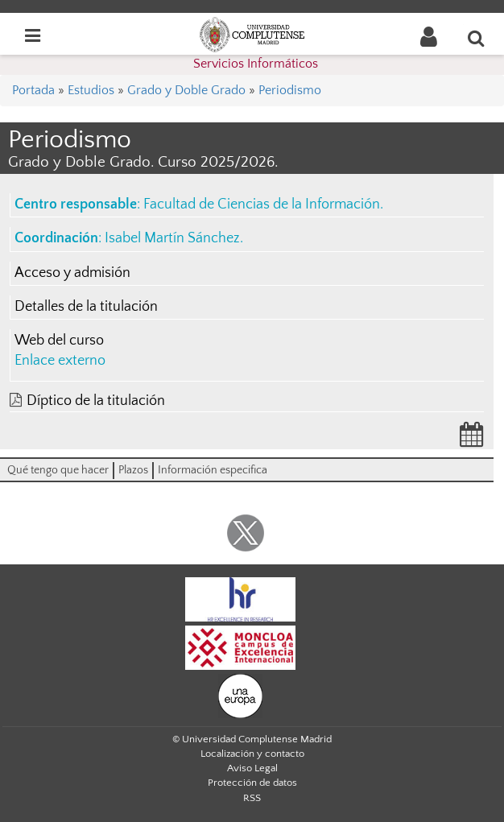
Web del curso (59, 341)
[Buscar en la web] (477, 38)
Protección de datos (252, 783)
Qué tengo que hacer (58, 470)
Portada (33, 90)
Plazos (133, 470)
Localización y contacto (252, 754)
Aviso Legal (252, 768)
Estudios (91, 90)
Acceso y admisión (72, 273)
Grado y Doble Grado (186, 90)
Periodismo (290, 90)
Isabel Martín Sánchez (172, 238)
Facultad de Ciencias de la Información (262, 204)
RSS (252, 798)
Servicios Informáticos (256, 64)
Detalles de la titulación (86, 307)
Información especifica (213, 470)
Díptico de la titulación (96, 401)
